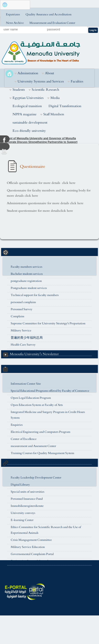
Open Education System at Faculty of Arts (37, 405)
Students (19, 90)
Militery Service (21, 331)
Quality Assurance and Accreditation (48, 15)
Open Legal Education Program (31, 398)
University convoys (23, 513)
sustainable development (30, 123)
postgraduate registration (26, 281)
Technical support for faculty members (35, 295)
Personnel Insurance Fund (27, 499)
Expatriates (13, 15)
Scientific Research (45, 90)
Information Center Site (26, 384)
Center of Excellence (24, 439)
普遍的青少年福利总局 (27, 338)
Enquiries (17, 425)
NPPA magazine (25, 114)
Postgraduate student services (29, 288)
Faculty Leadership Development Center (36, 478)
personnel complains (23, 302)
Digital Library (20, 485)
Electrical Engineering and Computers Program (40, 432)
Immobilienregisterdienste (27, 506)
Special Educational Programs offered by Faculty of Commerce (50, 391)
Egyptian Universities (28, 98)
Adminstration (28, 73)
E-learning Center (22, 520)
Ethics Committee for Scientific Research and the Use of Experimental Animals (46, 530)
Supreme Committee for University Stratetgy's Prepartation (48, 323)
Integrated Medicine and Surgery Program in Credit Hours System (48, 415)
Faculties (77, 81)
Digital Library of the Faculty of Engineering (39, 460)
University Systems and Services (41, 81)
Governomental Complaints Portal (32, 554)
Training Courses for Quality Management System (42, 453)
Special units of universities (27, 492)
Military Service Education (28, 547)
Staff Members (54, 114)
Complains (17, 316)
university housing (22, 352)
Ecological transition (27, 106)
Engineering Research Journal (29, 561)
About (49, 73)
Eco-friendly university (29, 131)
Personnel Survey (22, 309)
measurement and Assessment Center (33, 446)
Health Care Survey (23, 345)
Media (55, 98)
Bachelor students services (27, 274)
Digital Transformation (65, 106)
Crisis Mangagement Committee (31, 540)
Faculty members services (26, 267)
